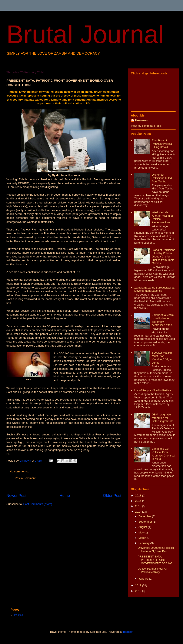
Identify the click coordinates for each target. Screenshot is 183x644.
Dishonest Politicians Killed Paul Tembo (162, 178)
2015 (139, 506)
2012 (139, 591)
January (144, 579)
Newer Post (16, 496)
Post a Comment (25, 478)
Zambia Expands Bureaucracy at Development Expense (154, 289)
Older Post (112, 496)
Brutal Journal (85, 34)
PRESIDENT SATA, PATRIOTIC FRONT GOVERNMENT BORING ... (157, 560)
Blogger (128, 632)
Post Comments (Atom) (38, 504)
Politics (18, 615)
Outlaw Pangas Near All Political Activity (152, 570)
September (146, 522)
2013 (139, 585)
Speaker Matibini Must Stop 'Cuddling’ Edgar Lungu (162, 358)
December (145, 516)
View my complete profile (146, 126)
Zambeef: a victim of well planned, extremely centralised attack (163, 320)
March (143, 538)
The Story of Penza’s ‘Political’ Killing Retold (162, 144)
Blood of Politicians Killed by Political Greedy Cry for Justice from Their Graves (163, 257)
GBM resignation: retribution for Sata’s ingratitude (162, 418)
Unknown (141, 120)
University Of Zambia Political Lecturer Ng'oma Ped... (156, 549)
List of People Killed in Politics (153, 390)
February (144, 543)
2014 (139, 512)
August (143, 527)
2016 (139, 501)
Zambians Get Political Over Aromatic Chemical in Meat (163, 454)
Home (65, 496)
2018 (139, 495)
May (142, 532)
